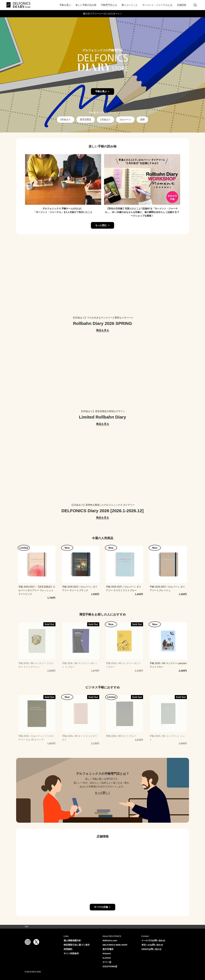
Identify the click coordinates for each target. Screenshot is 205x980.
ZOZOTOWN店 (110, 966)
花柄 (142, 120)
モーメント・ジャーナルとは (157, 5)
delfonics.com (110, 940)
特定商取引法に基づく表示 (77, 945)
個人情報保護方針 (72, 940)
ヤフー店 (107, 962)
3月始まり (66, 120)
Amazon (107, 953)
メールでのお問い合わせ (153, 940)
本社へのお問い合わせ (152, 945)
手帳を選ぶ (65, 5)
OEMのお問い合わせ (151, 949)
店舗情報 (182, 5)
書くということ (130, 5)
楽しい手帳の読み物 (86, 5)
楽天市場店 (108, 949)
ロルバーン (125, 120)
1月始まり (106, 120)
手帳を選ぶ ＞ (102, 91)
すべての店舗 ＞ (102, 907)
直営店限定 (86, 120)
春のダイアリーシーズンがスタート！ (103, 14)
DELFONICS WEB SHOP (115, 945)
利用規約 (68, 949)
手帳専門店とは (109, 5)
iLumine (107, 958)
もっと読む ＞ (102, 225)
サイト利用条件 (71, 953)
